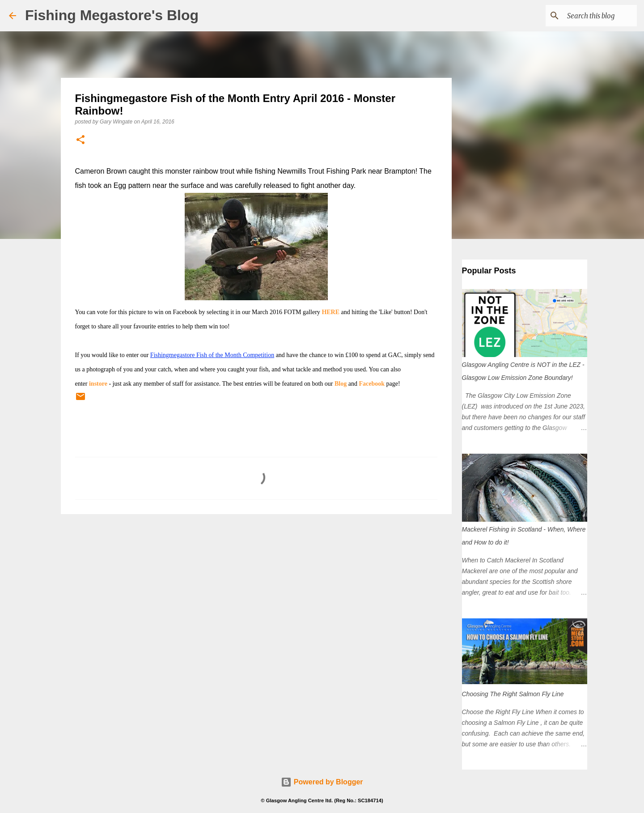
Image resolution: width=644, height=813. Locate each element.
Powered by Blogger (322, 782)
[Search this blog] (590, 16)
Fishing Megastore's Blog (112, 15)
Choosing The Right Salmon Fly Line (513, 694)
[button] (80, 140)
